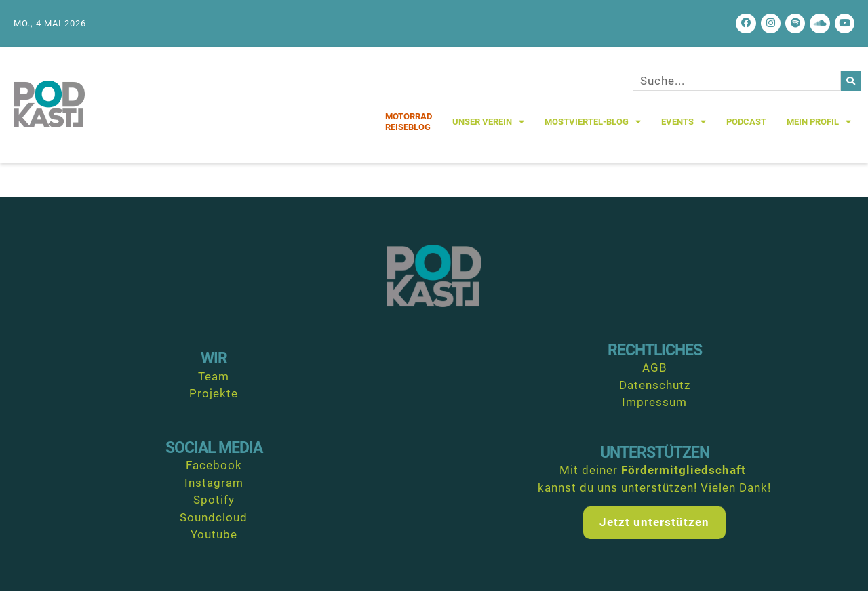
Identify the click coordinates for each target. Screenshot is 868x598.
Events (684, 129)
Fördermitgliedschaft (684, 477)
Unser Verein (488, 129)
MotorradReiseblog (409, 129)
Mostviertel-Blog (593, 129)
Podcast (746, 129)
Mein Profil (819, 129)
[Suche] (851, 88)
